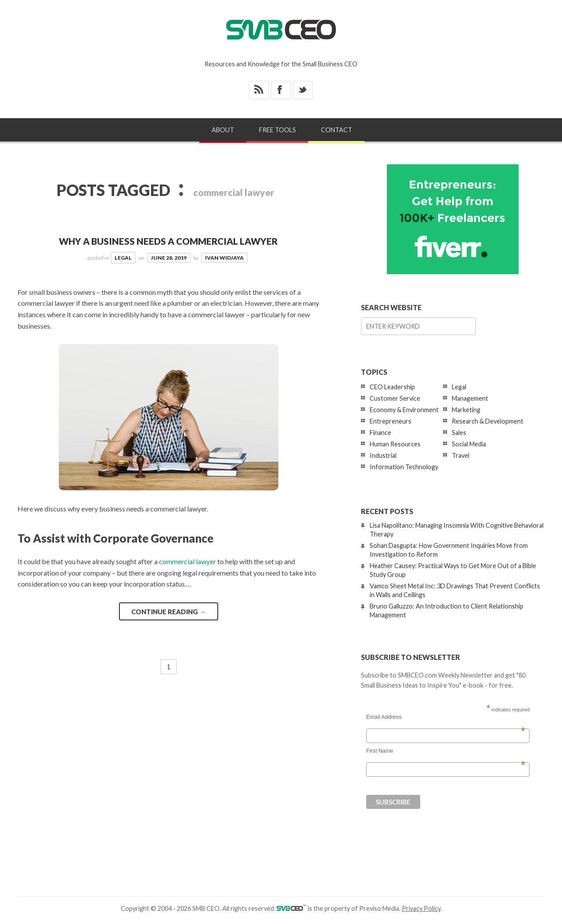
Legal (123, 258)
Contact (337, 130)
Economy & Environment (404, 410)
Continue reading (169, 612)
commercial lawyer (187, 561)
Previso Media (379, 908)
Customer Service (395, 398)
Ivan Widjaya (224, 258)
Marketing (466, 410)
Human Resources (395, 444)
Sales (459, 433)
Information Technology (404, 467)
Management (470, 398)
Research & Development (488, 421)
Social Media (469, 444)
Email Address (446, 717)
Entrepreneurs (391, 421)
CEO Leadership (392, 387)
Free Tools (277, 130)
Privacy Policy (421, 908)
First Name (446, 751)
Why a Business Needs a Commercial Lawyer (168, 241)
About (223, 130)
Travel (461, 455)
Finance (380, 433)
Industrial (383, 455)
